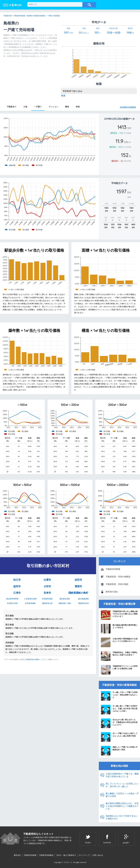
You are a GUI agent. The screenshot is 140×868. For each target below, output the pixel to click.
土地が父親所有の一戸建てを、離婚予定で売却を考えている (122, 775)
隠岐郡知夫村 (84, 603)
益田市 (17, 586)
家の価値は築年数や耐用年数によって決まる (119, 629)
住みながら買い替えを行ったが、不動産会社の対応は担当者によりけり (119, 723)
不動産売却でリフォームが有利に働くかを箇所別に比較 (119, 670)
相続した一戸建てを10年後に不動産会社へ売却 (119, 751)
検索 (63, 96)
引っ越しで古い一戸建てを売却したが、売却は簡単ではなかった (119, 696)
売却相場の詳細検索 (128, 107)
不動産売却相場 (113, 569)
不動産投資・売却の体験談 (118, 577)
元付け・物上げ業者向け (66, 855)
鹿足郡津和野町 (12, 599)
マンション (53, 107)
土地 (25, 107)
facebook (107, 843)
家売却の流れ (112, 592)
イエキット (68, 862)
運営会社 (17, 855)
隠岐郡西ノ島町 (65, 603)
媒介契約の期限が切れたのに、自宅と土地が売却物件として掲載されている (122, 806)
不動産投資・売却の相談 (117, 584)
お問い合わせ (98, 855)
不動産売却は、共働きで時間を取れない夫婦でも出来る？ (119, 656)
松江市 (17, 580)
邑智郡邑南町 (47, 599)
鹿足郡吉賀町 (65, 599)
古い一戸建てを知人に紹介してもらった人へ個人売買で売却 (119, 737)
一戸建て (38, 107)
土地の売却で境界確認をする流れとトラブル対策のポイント (119, 642)
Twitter (88, 843)
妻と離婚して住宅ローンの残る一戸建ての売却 (122, 795)
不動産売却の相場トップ (35, 659)
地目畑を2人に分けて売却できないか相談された (122, 817)
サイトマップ (84, 855)
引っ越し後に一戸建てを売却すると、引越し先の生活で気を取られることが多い (119, 710)
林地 (78, 107)
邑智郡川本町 (12, 603)
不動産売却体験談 (46, 855)
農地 (67, 107)
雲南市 (78, 586)
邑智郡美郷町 (30, 603)
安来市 (47, 593)
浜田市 (78, 580)
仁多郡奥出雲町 (31, 599)
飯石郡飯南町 (84, 599)
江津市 (17, 593)
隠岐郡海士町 (47, 603)
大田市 (47, 586)
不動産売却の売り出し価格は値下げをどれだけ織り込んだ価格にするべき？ (119, 615)
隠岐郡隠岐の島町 (78, 593)
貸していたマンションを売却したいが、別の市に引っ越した (122, 785)
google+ (126, 843)
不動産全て (12, 107)
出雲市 (47, 580)
